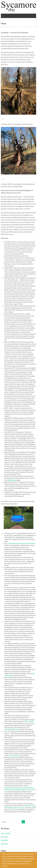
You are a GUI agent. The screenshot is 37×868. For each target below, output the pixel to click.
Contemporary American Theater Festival (21, 543)
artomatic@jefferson (11, 730)
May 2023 (4, 840)
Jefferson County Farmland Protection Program (20, 807)
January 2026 (6, 833)
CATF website (29, 721)
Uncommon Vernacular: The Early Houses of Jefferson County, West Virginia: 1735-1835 (19, 789)
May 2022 (4, 844)
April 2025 (4, 837)
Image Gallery (12, 480)
